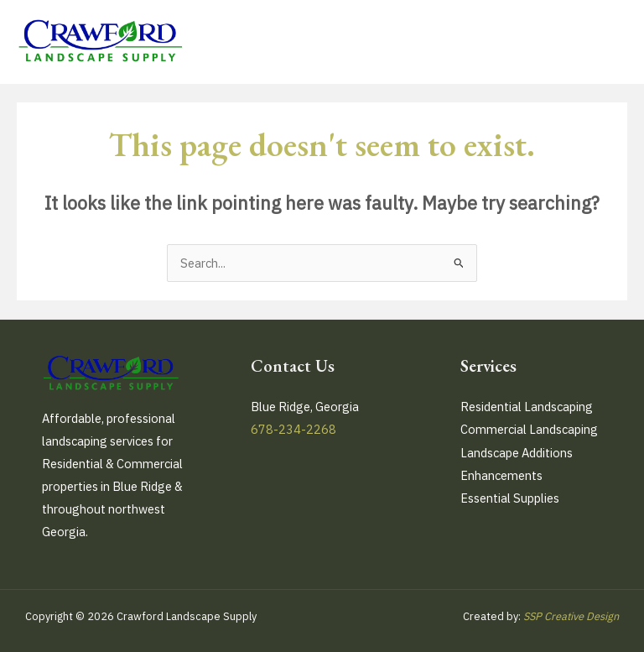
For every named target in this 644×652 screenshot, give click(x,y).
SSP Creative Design (571, 616)
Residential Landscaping (527, 407)
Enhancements (501, 475)
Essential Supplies (510, 498)
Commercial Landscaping (529, 429)
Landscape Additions (517, 453)
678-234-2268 (293, 429)
